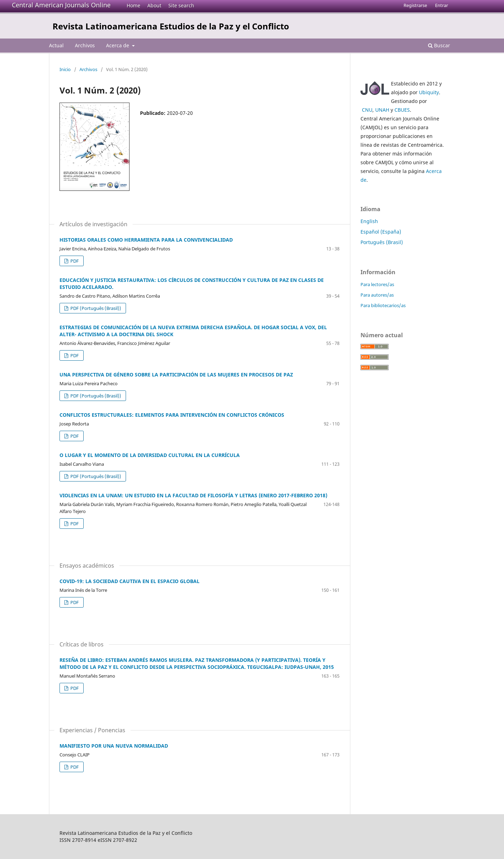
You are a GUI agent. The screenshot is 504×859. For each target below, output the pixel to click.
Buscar (439, 45)
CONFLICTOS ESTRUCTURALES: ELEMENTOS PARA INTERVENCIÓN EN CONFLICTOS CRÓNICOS (172, 415)
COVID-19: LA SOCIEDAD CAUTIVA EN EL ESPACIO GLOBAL (129, 581)
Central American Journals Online (61, 5)
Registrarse (415, 5)
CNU (367, 110)
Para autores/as (377, 295)
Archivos (85, 45)
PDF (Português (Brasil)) (95, 308)
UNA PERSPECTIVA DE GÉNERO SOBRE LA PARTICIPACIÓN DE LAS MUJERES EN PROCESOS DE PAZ (176, 375)
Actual (56, 45)
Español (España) (381, 232)
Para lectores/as (377, 284)
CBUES (402, 110)
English (369, 221)
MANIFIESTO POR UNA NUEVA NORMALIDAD (114, 746)
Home (134, 5)
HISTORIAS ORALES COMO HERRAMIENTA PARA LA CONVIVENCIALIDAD (146, 240)
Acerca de (118, 45)
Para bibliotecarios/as (383, 305)
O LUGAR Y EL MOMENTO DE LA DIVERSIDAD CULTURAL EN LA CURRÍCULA (150, 455)
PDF (74, 261)
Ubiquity (429, 92)
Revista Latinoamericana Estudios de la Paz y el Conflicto (171, 26)
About (154, 5)
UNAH (382, 110)
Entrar (442, 5)
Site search (181, 5)
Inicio (65, 69)
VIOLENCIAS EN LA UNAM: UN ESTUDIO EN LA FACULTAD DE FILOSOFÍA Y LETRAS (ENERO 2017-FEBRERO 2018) (193, 495)
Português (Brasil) (382, 242)
